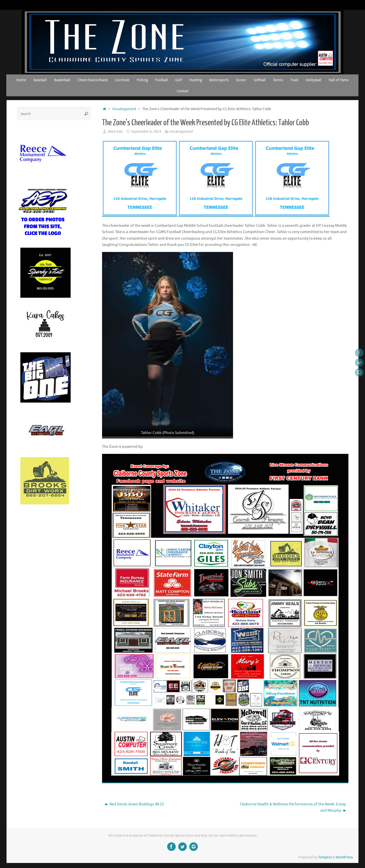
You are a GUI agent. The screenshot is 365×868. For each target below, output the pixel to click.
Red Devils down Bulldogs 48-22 (134, 804)
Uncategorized (124, 109)
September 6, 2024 (146, 132)
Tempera (325, 857)
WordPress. (345, 857)
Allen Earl (115, 132)
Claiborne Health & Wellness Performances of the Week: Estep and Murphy (293, 808)
